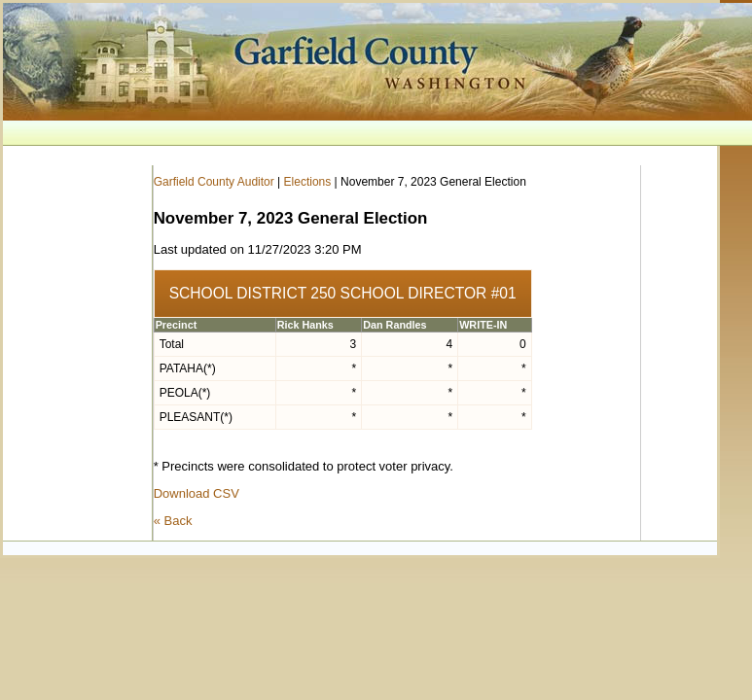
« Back (173, 521)
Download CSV (197, 493)
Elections (308, 182)
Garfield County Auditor (214, 182)
